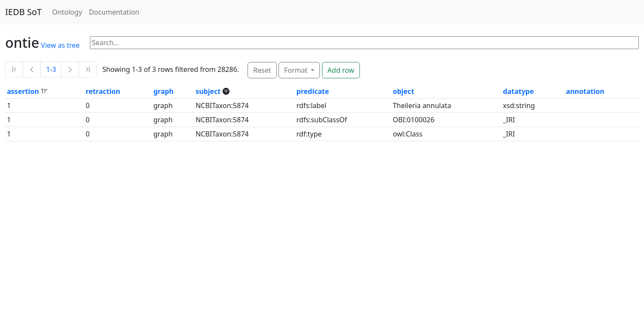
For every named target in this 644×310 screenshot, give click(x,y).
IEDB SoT (23, 12)
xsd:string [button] (519, 105)
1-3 (51, 69)
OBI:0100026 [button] (413, 120)
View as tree (60, 45)
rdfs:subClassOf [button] (322, 120)
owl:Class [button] (407, 134)
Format (297, 70)
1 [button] (9, 105)
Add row (341, 70)
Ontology (67, 12)
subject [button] (209, 91)
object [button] (403, 91)
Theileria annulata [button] (422, 105)
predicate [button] (313, 91)
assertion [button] (24, 91)
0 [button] (88, 105)
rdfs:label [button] (312, 105)
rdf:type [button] (309, 134)
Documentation (114, 12)
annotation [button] (585, 91)
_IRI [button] (509, 120)
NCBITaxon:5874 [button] (222, 105)
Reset (262, 70)
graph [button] (163, 91)
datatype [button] (518, 91)
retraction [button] (103, 91)
